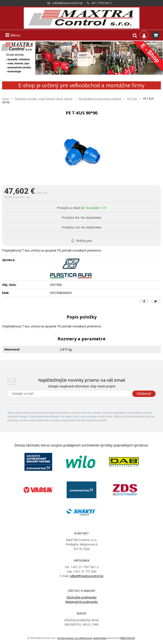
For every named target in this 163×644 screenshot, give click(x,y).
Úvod (5, 99)
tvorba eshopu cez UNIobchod (75, 638)
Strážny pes (82, 241)
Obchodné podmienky (81, 597)
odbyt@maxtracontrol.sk (67, 3)
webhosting (100, 638)
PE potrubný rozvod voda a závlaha (100, 99)
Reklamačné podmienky (81, 602)
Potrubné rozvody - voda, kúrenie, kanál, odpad (44, 99)
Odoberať (144, 394)
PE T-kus (132, 99)
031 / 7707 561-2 (101, 3)
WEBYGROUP (128, 638)
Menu (13, 35)
